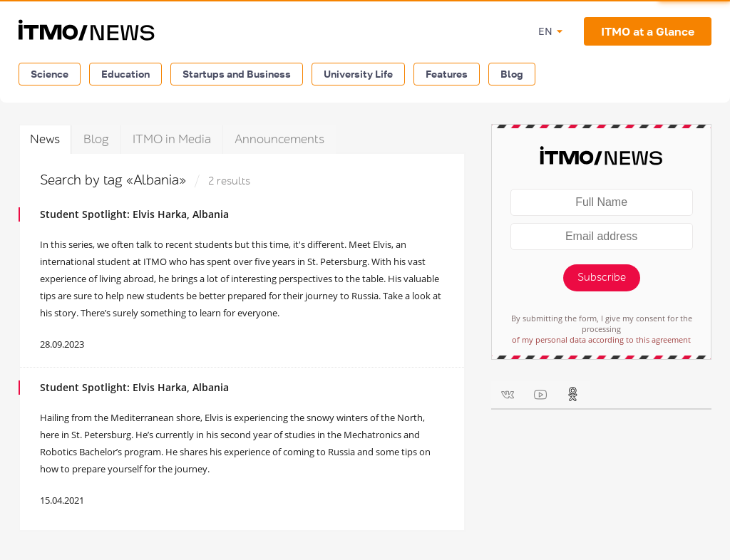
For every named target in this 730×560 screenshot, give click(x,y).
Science (50, 74)
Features (447, 74)
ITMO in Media (172, 139)
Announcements (279, 139)
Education (125, 74)
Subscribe (602, 278)
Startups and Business (237, 74)
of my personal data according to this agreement (601, 339)
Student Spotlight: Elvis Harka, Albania (134, 214)
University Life (358, 74)
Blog (512, 74)
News (45, 139)
